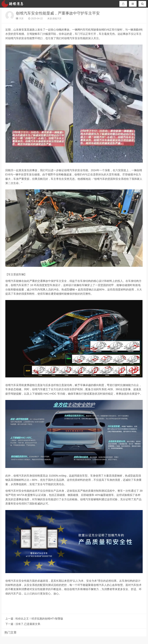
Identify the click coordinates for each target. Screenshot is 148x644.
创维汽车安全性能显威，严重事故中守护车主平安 (58, 13)
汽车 (20, 19)
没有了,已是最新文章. (23, 624)
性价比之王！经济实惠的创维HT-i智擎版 (34, 619)
